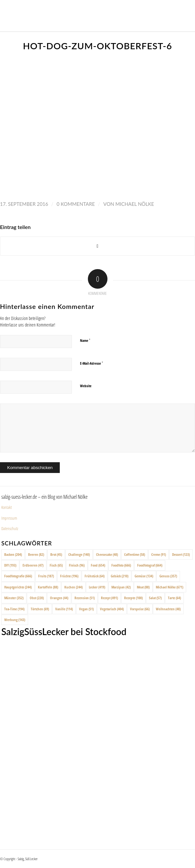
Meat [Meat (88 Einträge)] (143, 587)
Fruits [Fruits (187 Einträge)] (46, 576)
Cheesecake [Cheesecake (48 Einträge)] (107, 554)
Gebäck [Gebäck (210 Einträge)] (120, 576)
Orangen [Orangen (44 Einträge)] (59, 598)
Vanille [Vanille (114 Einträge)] (64, 609)
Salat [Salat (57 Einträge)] (155, 598)
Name (85, 340)
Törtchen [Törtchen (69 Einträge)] (40, 609)
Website (86, 386)
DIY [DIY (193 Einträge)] (10, 565)
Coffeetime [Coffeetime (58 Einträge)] (135, 554)
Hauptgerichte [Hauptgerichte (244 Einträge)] (18, 587)
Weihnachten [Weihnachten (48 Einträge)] (168, 609)
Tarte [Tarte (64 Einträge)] (174, 598)
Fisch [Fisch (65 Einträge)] (56, 565)
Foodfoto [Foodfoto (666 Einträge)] (121, 565)
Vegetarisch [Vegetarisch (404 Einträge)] (112, 609)
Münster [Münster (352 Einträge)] (14, 598)
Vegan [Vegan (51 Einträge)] (86, 609)
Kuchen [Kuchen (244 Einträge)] (73, 587)
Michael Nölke (135, 204)
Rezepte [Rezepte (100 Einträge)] (133, 598)
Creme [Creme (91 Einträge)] (159, 554)
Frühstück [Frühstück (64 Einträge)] (95, 576)
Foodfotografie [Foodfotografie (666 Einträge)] (18, 576)
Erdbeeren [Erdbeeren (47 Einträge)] (33, 565)
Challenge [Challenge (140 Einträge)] (79, 554)
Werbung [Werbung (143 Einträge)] (15, 620)
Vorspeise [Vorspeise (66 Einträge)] (140, 609)
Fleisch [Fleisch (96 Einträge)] (77, 565)
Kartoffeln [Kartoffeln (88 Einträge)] (48, 587)
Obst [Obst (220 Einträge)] (37, 598)
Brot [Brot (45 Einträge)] (56, 554)
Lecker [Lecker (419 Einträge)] (97, 587)
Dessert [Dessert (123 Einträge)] (181, 554)
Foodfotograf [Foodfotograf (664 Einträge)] (150, 565)
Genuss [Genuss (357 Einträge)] (168, 576)
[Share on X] (98, 246)
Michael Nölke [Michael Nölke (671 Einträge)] (170, 587)
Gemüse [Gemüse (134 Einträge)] (144, 576)
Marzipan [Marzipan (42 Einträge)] (121, 587)
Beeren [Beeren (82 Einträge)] (36, 554)
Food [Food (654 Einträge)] (98, 565)
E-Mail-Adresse (92, 363)
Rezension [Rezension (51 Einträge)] (85, 598)
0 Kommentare (76, 204)
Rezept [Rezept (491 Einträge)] (109, 598)
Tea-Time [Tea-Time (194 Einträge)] (14, 609)
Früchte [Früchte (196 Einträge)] (69, 576)
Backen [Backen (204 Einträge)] (13, 554)
